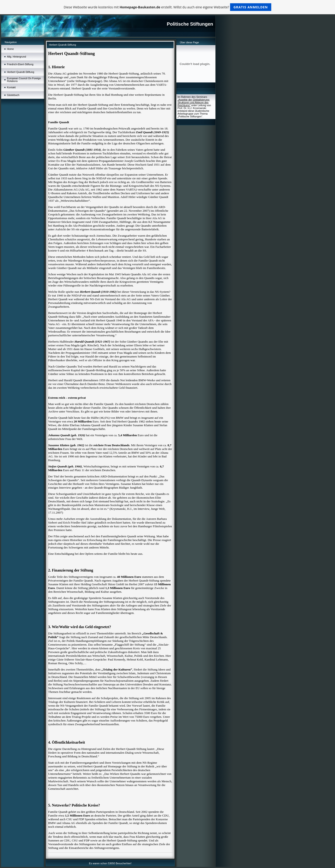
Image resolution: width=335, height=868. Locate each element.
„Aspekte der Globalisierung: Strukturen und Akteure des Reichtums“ (194, 102)
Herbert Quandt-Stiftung (21, 72)
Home (10, 49)
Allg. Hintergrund (17, 57)
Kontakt (11, 87)
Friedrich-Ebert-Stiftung (20, 64)
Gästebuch (13, 95)
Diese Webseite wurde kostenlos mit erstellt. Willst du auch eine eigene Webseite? (168, 7)
